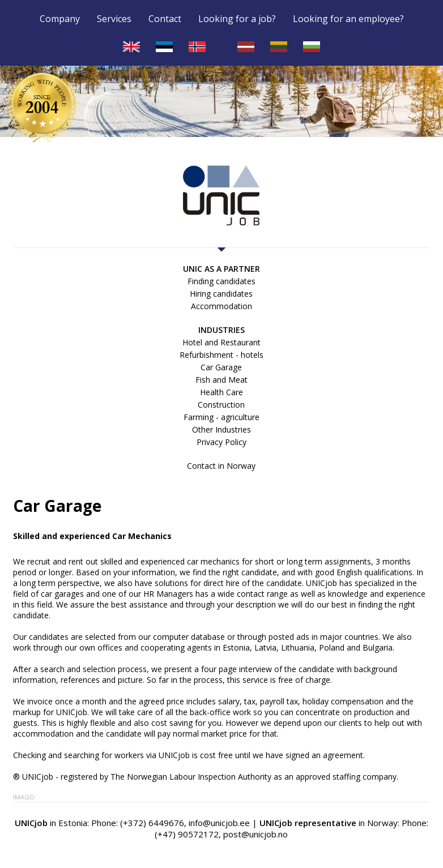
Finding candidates (221, 281)
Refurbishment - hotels (221, 355)
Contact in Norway (221, 466)
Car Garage (221, 367)
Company (60, 19)
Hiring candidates (221, 294)
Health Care (221, 392)
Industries (221, 330)
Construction (221, 405)
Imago (24, 797)
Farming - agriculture (221, 417)
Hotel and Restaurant (221, 342)
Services (114, 19)
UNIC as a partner (221, 269)
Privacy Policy (221, 442)
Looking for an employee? (348, 19)
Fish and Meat (221, 380)
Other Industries (221, 429)
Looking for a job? (237, 19)
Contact (165, 19)
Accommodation (221, 306)
